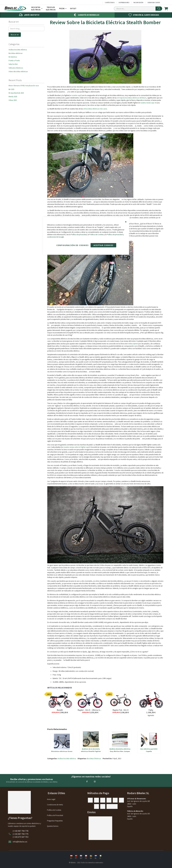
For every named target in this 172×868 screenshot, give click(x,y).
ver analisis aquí (75, 95)
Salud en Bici (13, 64)
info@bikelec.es (20, 842)
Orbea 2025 (13, 100)
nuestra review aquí (147, 103)
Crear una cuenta (154, 3)
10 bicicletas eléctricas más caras (95, 109)
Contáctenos (110, 3)
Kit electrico (13, 57)
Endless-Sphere (133, 344)
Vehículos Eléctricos (16, 68)
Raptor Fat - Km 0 (120, 710)
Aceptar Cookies (103, 245)
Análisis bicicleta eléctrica (67, 759)
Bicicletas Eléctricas (94, 759)
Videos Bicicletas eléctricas (18, 72)
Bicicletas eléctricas (16, 53)
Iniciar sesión (138, 3)
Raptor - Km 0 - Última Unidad (90, 710)
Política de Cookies (96, 235)
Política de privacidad (79, 235)
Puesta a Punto (14, 61)
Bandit (60, 710)
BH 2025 (11, 89)
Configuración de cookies (72, 245)
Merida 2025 (13, 97)
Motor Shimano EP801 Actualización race (24, 86)
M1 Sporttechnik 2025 (16, 93)
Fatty (151, 710)
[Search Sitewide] (138, 9)
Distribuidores (124, 3)
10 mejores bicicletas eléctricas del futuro (132, 98)
